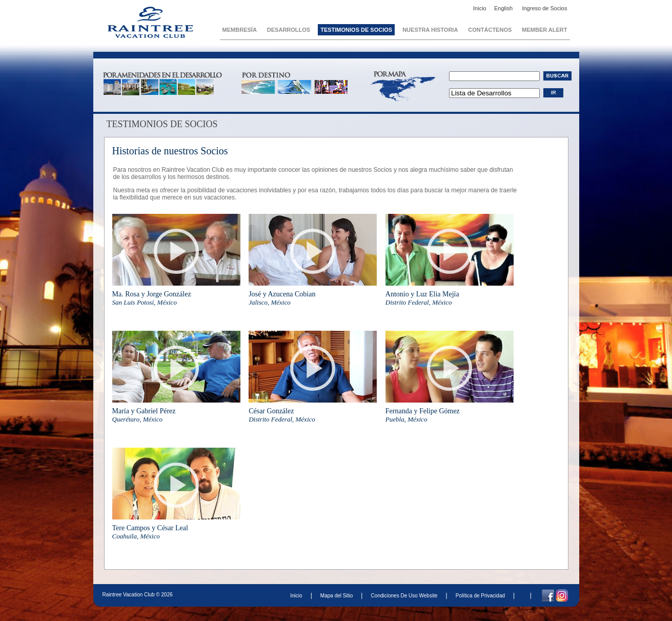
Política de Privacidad (480, 596)
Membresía (240, 30)
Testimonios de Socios (356, 30)
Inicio (480, 8)
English (504, 8)
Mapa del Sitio (337, 596)
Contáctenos (490, 30)
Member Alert (544, 30)
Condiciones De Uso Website (404, 596)
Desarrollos (289, 30)
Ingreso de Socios (544, 8)
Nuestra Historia (430, 30)
